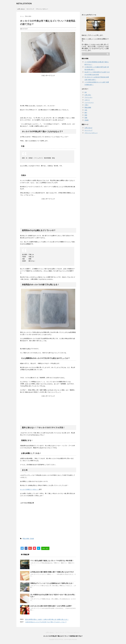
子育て (86, 105)
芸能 (86, 118)
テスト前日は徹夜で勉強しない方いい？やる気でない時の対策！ (52, 561)
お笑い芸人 (88, 95)
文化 (86, 110)
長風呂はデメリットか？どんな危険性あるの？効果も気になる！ (52, 583)
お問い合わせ (21, 9)
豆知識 (32, 539)
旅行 (86, 113)
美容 (86, 115)
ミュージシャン (89, 102)
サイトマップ (30, 9)
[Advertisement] (48, 90)
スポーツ (87, 100)
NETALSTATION (24, 4)
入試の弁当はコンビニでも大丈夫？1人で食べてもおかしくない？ (46, 622)
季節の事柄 (26, 539)
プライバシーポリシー (42, 9)
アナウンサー (88, 97)
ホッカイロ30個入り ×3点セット (30, 489)
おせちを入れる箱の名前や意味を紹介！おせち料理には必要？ (51, 606)
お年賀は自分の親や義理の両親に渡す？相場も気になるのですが (52, 572)
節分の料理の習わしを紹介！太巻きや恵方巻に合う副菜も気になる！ (47, 619)
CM (86, 92)
